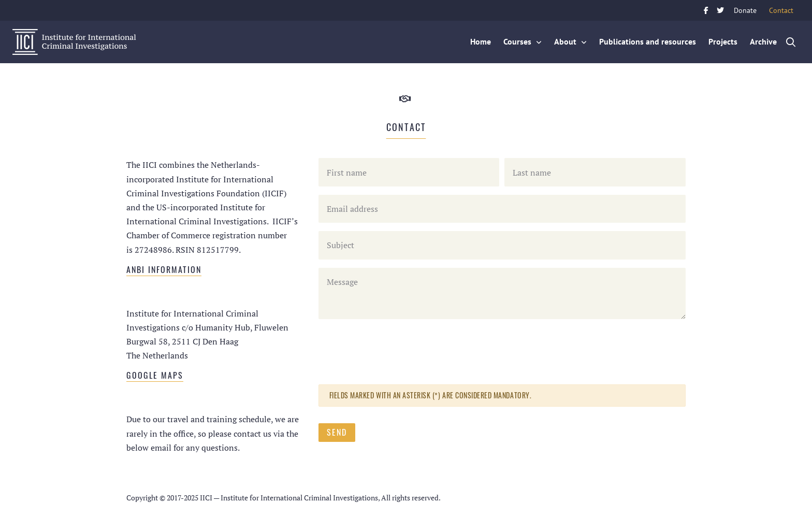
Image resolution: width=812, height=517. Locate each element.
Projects (723, 41)
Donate (745, 10)
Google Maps (155, 375)
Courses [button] (517, 41)
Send (337, 432)
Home (481, 41)
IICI (74, 42)
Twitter (720, 10)
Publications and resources (648, 41)
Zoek (791, 42)
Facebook (706, 10)
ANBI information (164, 269)
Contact (784, 9)
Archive (763, 41)
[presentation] (397, 348)
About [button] (565, 41)
